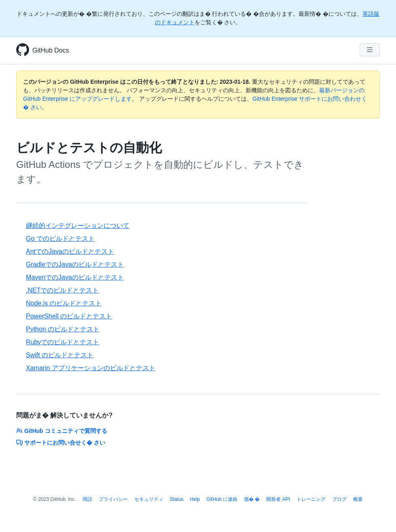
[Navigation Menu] (370, 50)
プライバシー (113, 499)
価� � (252, 499)
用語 (87, 499)
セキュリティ (149, 499)
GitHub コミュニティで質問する (62, 431)
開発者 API (278, 499)
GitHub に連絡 (222, 499)
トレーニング (311, 499)
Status (177, 499)
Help (195, 499)
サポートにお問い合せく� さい (61, 443)
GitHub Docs (51, 50)
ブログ (339, 499)
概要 (358, 499)
